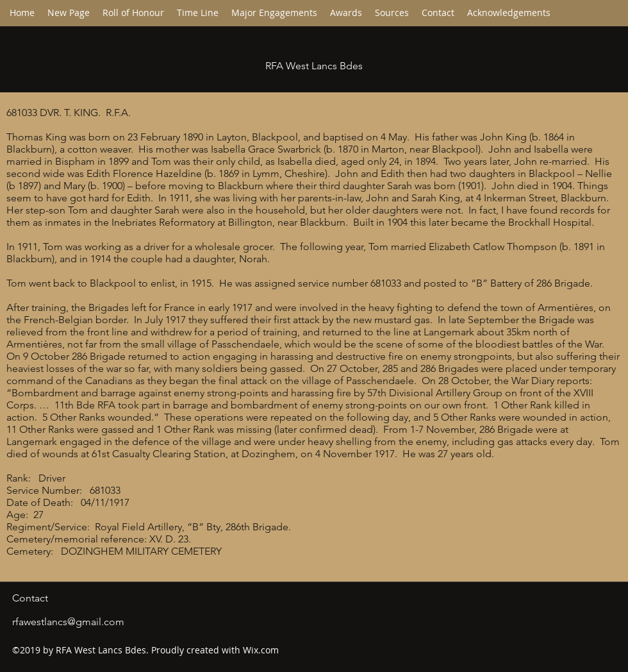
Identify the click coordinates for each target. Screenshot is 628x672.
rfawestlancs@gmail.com (68, 622)
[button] (198, 13)
